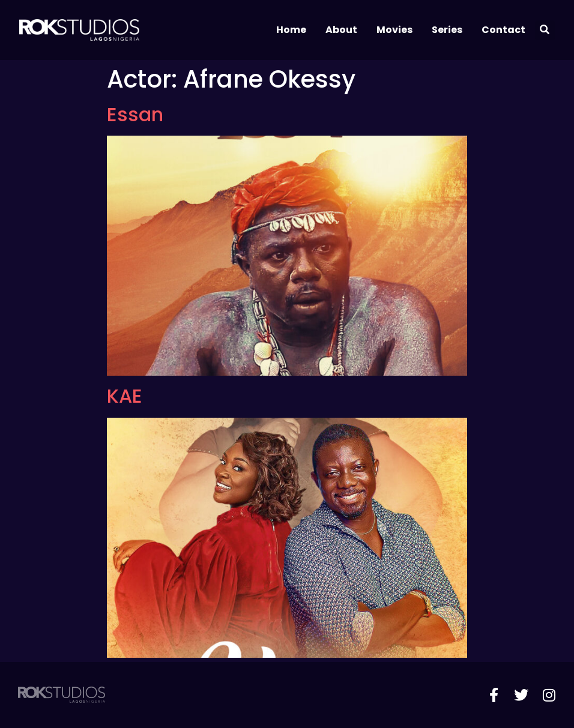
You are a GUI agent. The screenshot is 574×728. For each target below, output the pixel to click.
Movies (394, 30)
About (341, 30)
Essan (135, 114)
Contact (503, 30)
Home (291, 30)
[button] (545, 30)
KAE (125, 396)
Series (447, 30)
